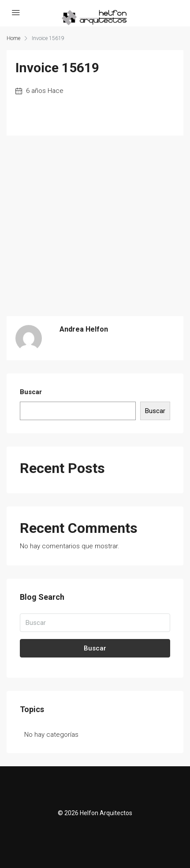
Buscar (31, 392)
